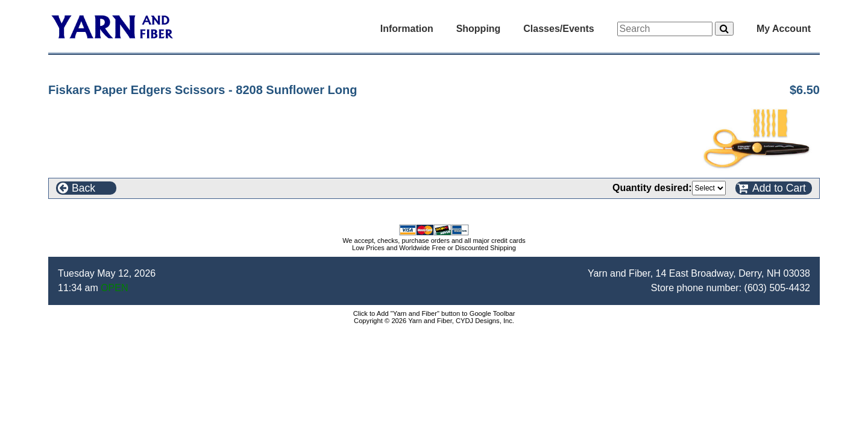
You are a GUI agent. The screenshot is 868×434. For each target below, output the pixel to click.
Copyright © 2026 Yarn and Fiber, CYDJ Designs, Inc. (434, 321)
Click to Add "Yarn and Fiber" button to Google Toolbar (434, 313)
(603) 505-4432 (777, 288)
